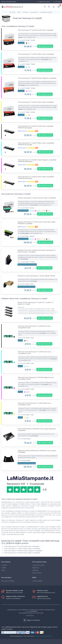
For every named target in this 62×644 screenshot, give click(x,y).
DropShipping (30, 615)
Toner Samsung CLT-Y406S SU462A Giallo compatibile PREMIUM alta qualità (36, 178)
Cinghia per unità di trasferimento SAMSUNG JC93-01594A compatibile (37, 451)
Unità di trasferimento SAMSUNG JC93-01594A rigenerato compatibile (37, 430)
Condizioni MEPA (37, 581)
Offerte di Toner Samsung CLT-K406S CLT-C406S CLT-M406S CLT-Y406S (36, 303)
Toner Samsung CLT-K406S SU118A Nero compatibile (36, 30)
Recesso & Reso (37, 573)
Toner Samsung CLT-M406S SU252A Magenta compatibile (37, 78)
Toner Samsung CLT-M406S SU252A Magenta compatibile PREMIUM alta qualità (37, 161)
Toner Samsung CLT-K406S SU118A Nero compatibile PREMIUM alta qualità (36, 127)
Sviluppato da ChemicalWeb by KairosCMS (43, 636)
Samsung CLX (34, 12)
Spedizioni (35, 570)
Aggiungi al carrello (45, 46)
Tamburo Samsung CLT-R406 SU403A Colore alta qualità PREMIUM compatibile (36, 223)
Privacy (3, 570)
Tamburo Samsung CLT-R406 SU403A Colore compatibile (37, 198)
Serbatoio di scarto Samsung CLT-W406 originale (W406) (36, 276)
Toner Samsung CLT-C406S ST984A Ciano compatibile (36, 54)
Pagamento (36, 568)
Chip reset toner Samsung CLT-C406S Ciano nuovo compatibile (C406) (35, 353)
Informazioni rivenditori (8, 581)
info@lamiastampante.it (44, 2)
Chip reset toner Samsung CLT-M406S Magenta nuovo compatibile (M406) (36, 378)
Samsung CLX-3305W (46, 12)
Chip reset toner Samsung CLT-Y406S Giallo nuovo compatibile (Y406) (35, 404)
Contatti (3, 568)
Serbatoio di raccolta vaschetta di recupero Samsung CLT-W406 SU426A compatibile (37, 251)
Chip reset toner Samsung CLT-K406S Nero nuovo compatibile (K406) (34, 327)
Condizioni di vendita (38, 565)
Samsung (26, 12)
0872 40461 (57, 2)
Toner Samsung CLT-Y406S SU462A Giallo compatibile (36, 102)
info (37, 131)
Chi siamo (4, 565)
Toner (19, 12)
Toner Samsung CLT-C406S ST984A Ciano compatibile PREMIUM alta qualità (36, 144)
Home (13, 12)
